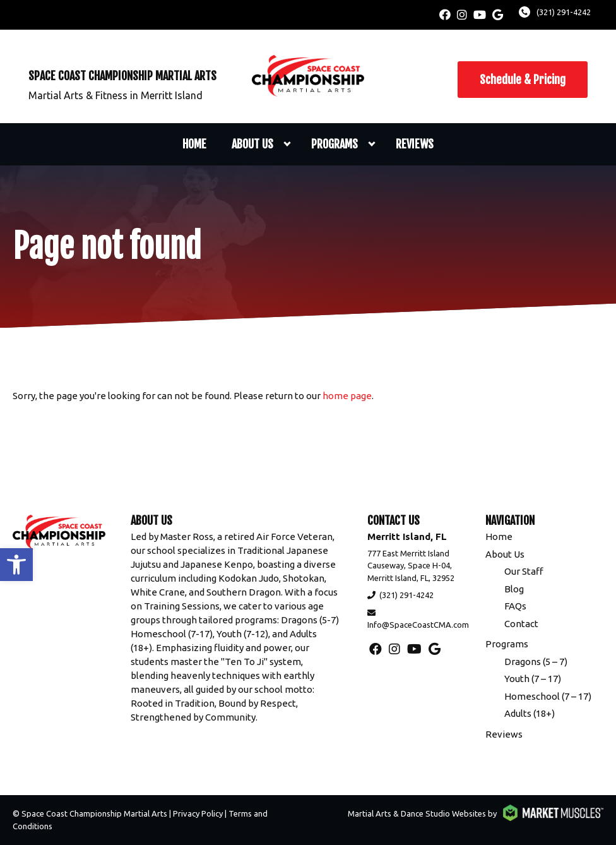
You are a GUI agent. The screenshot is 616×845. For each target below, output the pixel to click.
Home (194, 144)
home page (347, 396)
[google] (498, 15)
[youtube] (480, 15)
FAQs (515, 606)
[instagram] (462, 15)
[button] (16, 565)
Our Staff (524, 571)
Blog (514, 589)
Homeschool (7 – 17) (548, 696)
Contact (521, 624)
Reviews (415, 144)
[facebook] (445, 15)
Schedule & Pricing (523, 80)
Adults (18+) (530, 713)
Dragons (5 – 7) (536, 662)
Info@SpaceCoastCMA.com (418, 625)
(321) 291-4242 (564, 12)
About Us (252, 144)
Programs (335, 144)
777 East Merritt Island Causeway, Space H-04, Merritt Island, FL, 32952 (411, 566)
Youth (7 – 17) (533, 679)
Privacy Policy (198, 813)
